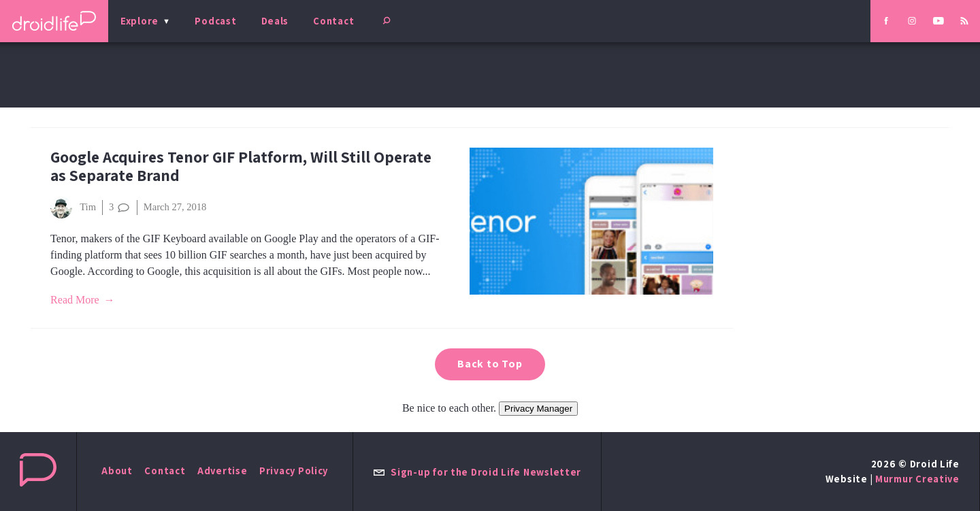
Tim (73, 208)
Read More (75, 300)
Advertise (223, 471)
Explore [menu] (140, 21)
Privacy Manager (538, 409)
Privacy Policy (294, 471)
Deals (275, 21)
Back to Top (490, 364)
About (117, 471)
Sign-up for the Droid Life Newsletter (477, 472)
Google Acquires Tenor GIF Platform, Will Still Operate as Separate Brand (241, 166)
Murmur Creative (917, 479)
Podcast (215, 21)
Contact (333, 21)
